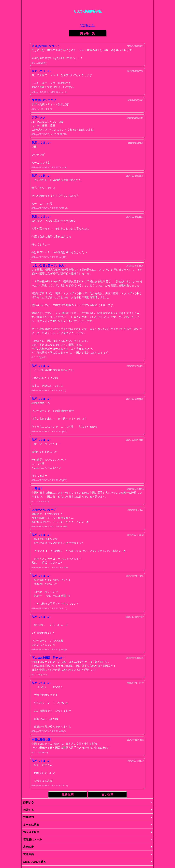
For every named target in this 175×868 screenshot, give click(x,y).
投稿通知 (29, 817)
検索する (29, 810)
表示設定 (29, 847)
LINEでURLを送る (35, 862)
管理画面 (29, 854)
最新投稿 (68, 795)
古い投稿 (107, 795)
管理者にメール (32, 839)
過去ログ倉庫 (31, 832)
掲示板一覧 (87, 33)
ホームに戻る (31, 825)
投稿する (29, 802)
